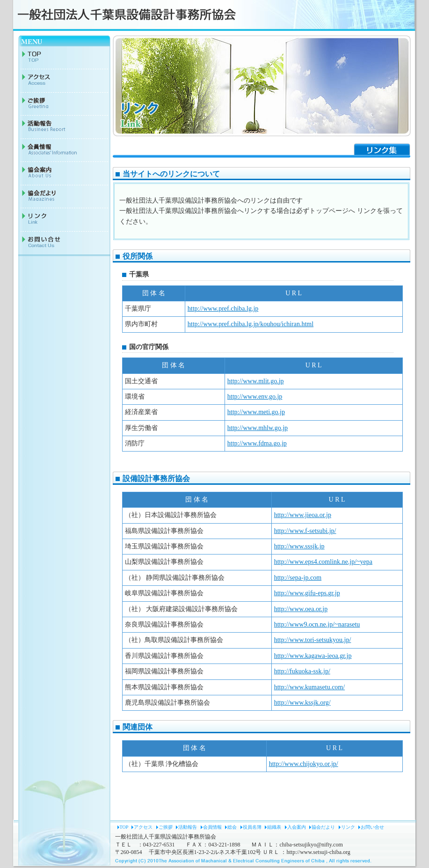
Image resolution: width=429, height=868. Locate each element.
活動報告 (188, 827)
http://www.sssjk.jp (299, 546)
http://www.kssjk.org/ (302, 703)
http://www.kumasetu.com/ (310, 687)
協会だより (323, 827)
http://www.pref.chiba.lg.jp (223, 309)
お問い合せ (372, 827)
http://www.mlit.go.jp (256, 381)
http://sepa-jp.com (298, 578)
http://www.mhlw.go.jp (258, 428)
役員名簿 (252, 827)
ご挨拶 (166, 827)
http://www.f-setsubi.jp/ (305, 531)
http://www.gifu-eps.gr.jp (307, 593)
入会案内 (297, 827)
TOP (124, 827)
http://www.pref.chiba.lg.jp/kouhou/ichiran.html (251, 324)
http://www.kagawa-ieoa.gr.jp (313, 656)
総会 (232, 827)
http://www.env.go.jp (255, 397)
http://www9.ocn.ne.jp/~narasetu (317, 624)
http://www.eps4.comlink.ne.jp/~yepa (323, 562)
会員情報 (212, 827)
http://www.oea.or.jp (301, 609)
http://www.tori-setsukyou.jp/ (313, 640)
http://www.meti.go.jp (256, 412)
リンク (348, 827)
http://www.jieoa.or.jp (303, 515)
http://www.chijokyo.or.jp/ (304, 764)
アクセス (143, 827)
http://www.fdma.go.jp (257, 443)
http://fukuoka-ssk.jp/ (302, 671)
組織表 (274, 827)
